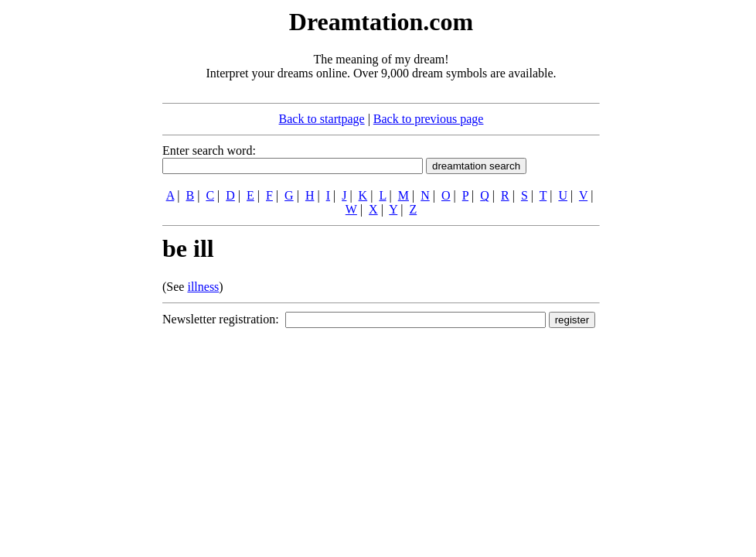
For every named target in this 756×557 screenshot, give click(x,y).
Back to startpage (322, 119)
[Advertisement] (68, 238)
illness (203, 287)
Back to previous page (429, 119)
